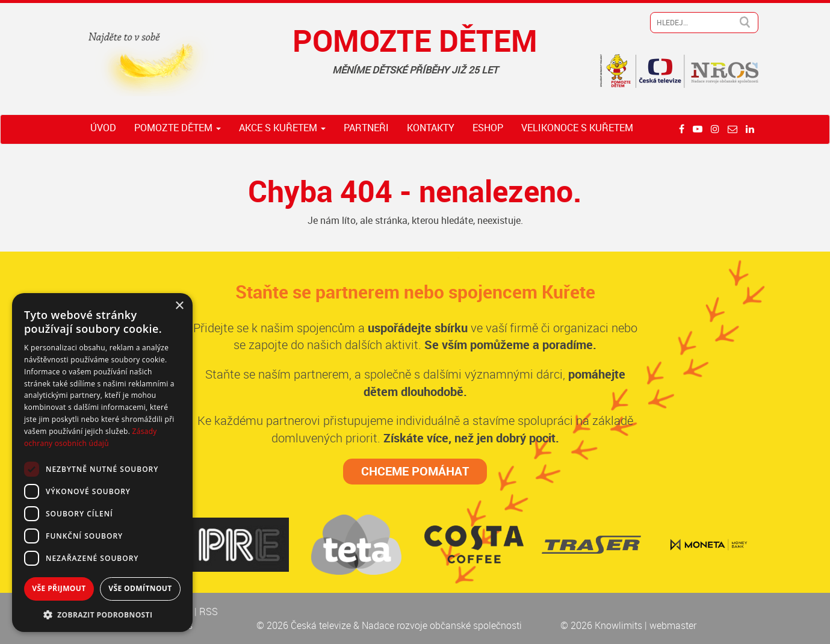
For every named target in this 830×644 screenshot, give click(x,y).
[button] (102, 614)
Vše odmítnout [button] (140, 588)
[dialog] (102, 463)
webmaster (673, 625)
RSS (209, 611)
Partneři (366, 128)
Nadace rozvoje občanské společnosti (442, 625)
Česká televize (322, 625)
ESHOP (488, 128)
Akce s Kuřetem (282, 128)
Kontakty (431, 128)
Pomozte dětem (178, 128)
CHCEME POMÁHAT (415, 471)
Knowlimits (618, 625)
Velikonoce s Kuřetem (577, 128)
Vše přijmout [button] (59, 588)
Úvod (103, 128)
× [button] (179, 306)
